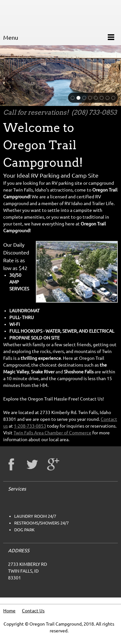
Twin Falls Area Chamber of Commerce (52, 433)
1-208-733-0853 (30, 426)
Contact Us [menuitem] (33, 611)
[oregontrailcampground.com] (11, 15)
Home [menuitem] (9, 611)
